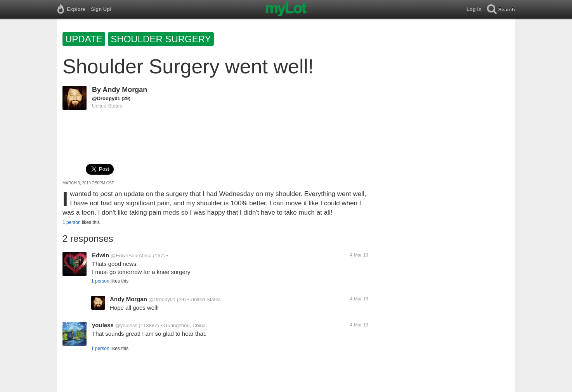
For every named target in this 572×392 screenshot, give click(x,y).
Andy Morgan (125, 90)
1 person (72, 222)
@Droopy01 (106, 98)
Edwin (101, 255)
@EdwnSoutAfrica (131, 256)
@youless (126, 325)
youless (103, 325)
